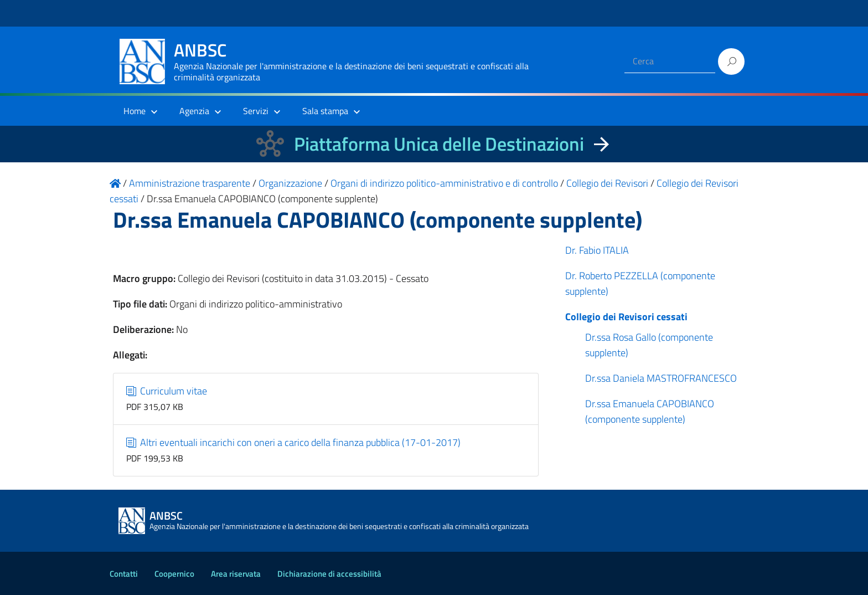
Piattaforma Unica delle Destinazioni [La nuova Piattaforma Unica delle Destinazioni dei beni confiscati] (439, 144)
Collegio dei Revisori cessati (626, 317)
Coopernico (174, 574)
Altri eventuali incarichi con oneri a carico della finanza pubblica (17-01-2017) (294, 442)
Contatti (124, 574)
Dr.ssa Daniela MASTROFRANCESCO (661, 378)
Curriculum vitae (167, 391)
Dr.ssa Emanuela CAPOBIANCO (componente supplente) (650, 411)
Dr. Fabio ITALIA (597, 250)
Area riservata (236, 574)
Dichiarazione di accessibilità (329, 574)
